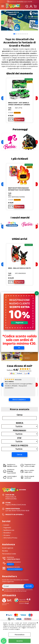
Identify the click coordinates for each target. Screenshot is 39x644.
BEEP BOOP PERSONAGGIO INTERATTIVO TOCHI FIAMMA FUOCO (19, 190)
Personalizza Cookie (9, 554)
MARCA (20, 423)
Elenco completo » (19, 399)
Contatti (6, 525)
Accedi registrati (8, 548)
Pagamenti (7, 528)
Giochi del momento (20, 74)
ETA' (19, 438)
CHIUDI (37, 623)
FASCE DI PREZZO (19, 445)
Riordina (5, 551)
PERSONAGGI (19, 430)
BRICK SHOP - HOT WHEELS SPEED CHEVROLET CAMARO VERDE (19, 105)
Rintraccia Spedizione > (15, 569)
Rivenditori (7, 533)
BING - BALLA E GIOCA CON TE (19, 268)
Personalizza (20, 635)
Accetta (20, 641)
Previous (2, 23)
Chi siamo (7, 535)
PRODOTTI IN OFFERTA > (15, 515)
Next (37, 23)
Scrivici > (10, 564)
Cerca (20, 415)
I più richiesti (20, 159)
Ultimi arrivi (19, 239)
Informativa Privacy (10, 538)
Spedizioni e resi (9, 530)
